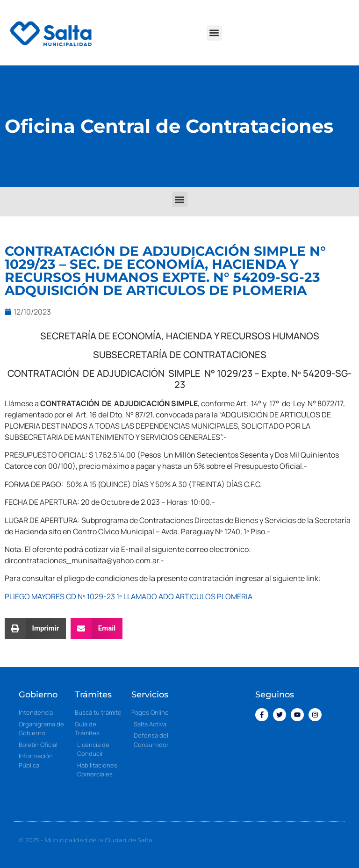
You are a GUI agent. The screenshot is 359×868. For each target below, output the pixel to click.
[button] (214, 33)
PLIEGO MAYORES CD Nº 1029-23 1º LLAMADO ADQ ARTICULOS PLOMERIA (129, 596)
